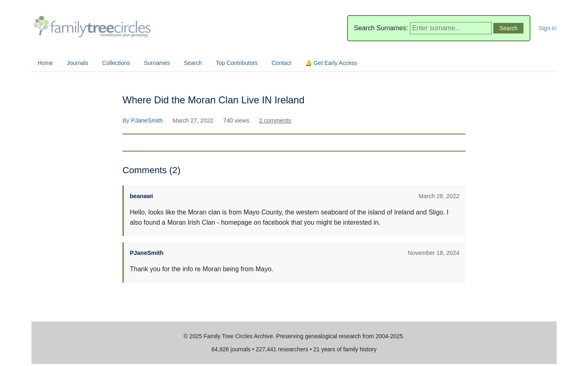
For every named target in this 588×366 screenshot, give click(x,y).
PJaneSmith (148, 121)
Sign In (548, 28)
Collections (116, 63)
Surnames (157, 63)
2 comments (275, 121)
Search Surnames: (381, 28)
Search (193, 63)
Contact (281, 63)
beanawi (141, 196)
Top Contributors (237, 63)
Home (45, 63)
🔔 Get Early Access (331, 63)
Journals (77, 63)
